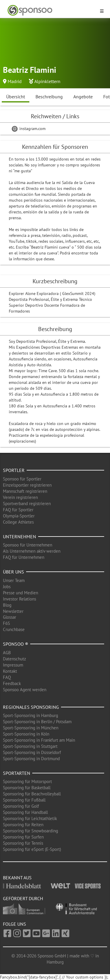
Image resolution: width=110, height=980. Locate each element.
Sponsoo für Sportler (22, 479)
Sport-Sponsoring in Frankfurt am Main (39, 740)
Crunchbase (14, 629)
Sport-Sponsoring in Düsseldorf (32, 752)
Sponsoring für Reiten (23, 825)
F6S (6, 623)
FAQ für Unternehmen (24, 557)
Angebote (83, 97)
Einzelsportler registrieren (27, 485)
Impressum (13, 665)
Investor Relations (20, 599)
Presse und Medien (21, 593)
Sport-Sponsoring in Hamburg (31, 715)
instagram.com (29, 129)
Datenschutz (15, 659)
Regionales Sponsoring (31, 707)
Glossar (10, 617)
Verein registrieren (20, 497)
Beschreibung (49, 97)
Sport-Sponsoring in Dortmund (31, 759)
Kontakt (10, 671)
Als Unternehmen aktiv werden (32, 551)
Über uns (13, 572)
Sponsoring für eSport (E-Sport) (32, 849)
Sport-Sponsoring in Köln (26, 734)
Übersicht (16, 97)
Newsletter (13, 611)
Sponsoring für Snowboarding (31, 831)
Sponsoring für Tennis (23, 843)
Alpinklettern (47, 81)
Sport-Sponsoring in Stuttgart (30, 746)
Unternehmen (20, 537)
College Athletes (18, 522)
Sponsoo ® (16, 644)
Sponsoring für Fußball (24, 800)
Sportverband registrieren (27, 504)
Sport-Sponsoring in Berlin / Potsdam (37, 722)
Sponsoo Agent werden (25, 690)
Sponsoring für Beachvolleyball (32, 794)
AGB (7, 653)
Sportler (14, 470)
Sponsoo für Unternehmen (28, 545)
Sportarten (17, 773)
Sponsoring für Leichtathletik (30, 818)
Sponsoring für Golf (21, 806)
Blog (7, 605)
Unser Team (14, 580)
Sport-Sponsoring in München (31, 728)
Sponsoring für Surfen (23, 837)
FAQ (7, 677)
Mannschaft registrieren (25, 491)
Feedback (12, 683)
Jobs (7, 587)
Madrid (15, 81)
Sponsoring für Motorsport (27, 781)
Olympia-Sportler (19, 516)
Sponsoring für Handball (25, 812)
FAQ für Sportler (18, 510)
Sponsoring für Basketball (27, 788)
